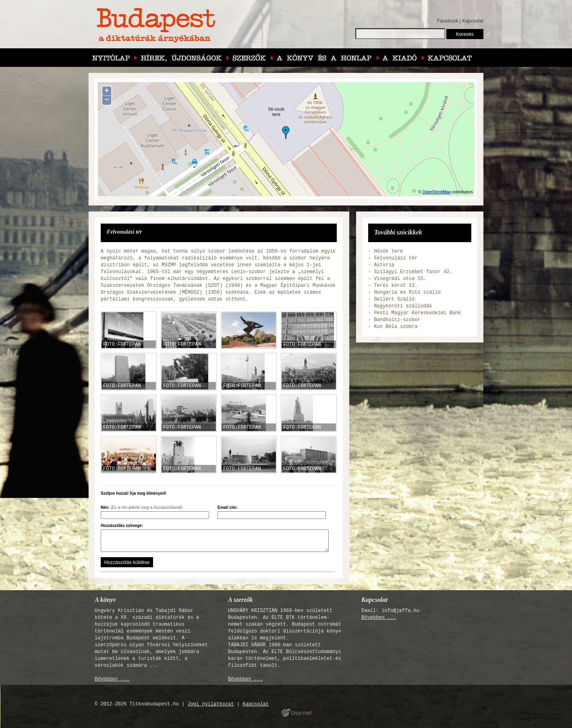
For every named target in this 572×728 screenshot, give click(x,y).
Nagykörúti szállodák (403, 306)
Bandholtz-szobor (397, 320)
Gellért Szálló (394, 299)
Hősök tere (388, 251)
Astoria (384, 265)
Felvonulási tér (396, 258)
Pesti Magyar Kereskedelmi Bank (417, 313)
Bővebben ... (112, 679)
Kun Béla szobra (396, 327)
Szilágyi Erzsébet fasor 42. (413, 272)
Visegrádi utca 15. (400, 279)
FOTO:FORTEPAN (122, 344)
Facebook (448, 21)
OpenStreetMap (436, 192)
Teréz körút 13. (396, 286)
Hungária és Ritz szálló (407, 292)
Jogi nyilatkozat (210, 704)
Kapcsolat (473, 21)
